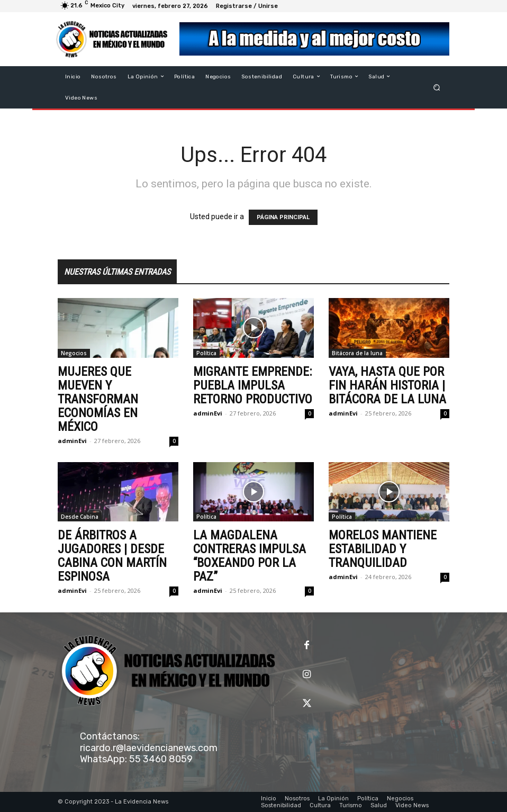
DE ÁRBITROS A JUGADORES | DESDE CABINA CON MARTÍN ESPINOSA (112, 556)
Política (206, 353)
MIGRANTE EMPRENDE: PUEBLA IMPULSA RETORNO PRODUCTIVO (253, 385)
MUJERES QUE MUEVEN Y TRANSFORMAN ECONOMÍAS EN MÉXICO (98, 399)
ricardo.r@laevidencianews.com (149, 748)
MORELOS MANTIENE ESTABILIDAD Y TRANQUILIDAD (383, 549)
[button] (437, 87)
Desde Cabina (80, 517)
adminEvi (72, 441)
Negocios (74, 353)
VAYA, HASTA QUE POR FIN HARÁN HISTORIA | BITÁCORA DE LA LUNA (387, 385)
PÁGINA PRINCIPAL (283, 217)
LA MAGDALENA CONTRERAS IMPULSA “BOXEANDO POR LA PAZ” (250, 556)
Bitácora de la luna (357, 353)
